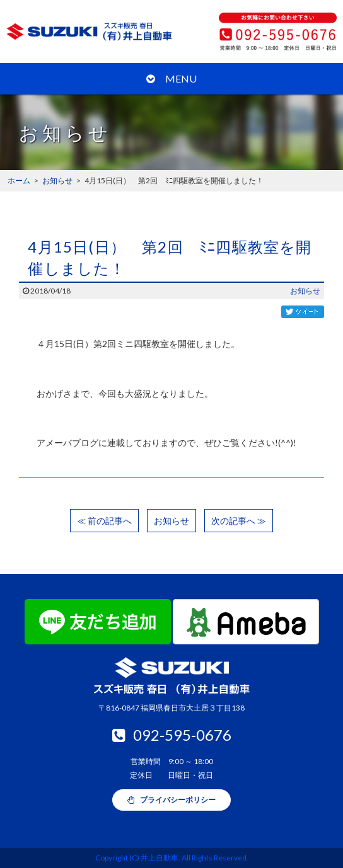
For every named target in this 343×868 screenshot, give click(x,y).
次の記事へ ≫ (239, 521)
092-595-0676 (172, 735)
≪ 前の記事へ (104, 521)
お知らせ (305, 291)
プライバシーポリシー (171, 800)
